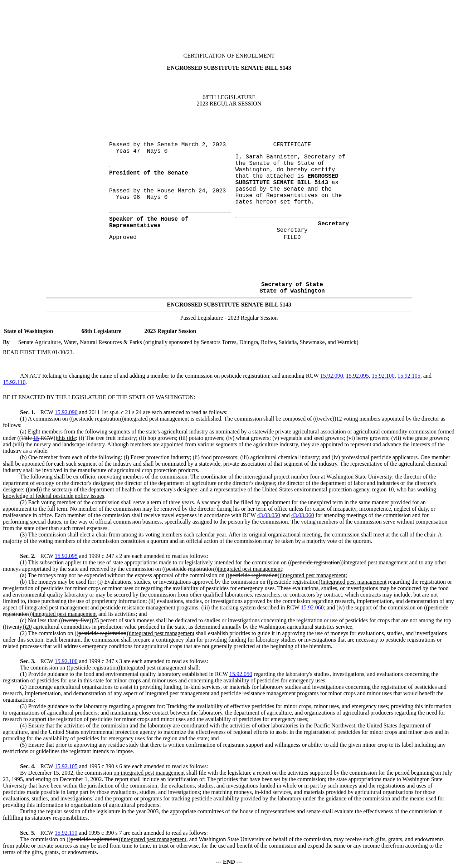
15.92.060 (312, 607)
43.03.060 (303, 515)
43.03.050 (269, 515)
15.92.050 (241, 674)
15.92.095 (357, 376)
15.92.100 (383, 376)
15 (36, 438)
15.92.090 (332, 376)
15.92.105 (409, 376)
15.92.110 (14, 382)
